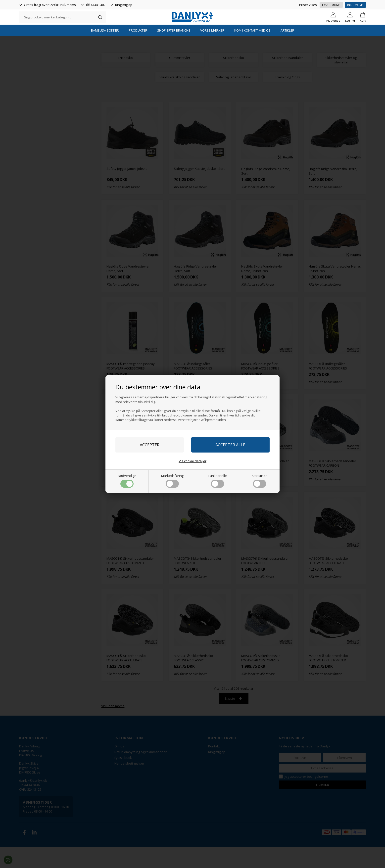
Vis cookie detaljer (193, 461)
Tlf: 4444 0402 (96, 5)
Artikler (287, 51)
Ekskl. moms (331, 5)
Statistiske (260, 481)
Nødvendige (127, 481)
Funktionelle (218, 481)
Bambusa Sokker (105, 51)
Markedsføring (172, 481)
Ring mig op (124, 5)
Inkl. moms (355, 5)
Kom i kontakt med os (252, 51)
